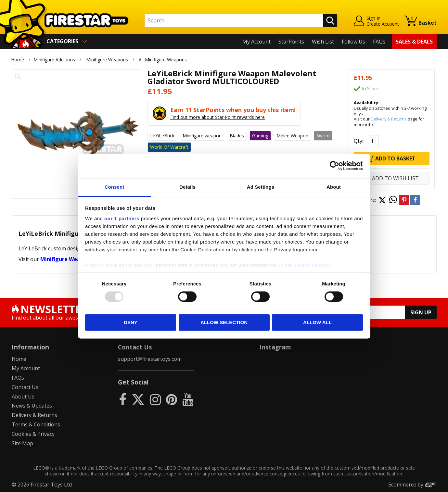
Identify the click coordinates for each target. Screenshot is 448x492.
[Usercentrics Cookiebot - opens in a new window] (334, 166)
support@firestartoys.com (150, 359)
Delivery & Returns (389, 119)
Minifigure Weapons (107, 60)
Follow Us (353, 42)
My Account (256, 42)
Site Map (22, 443)
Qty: (358, 141)
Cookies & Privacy (33, 434)
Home (18, 60)
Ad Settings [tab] (261, 187)
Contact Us (25, 387)
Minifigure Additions (54, 60)
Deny (131, 323)
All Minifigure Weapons (163, 60)
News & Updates (32, 406)
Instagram (275, 347)
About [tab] (334, 187)
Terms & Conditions (36, 424)
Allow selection (224, 323)
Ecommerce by (412, 485)
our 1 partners (122, 218)
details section (312, 265)
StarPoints (291, 42)
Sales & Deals (414, 42)
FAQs (379, 42)
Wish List (323, 42)
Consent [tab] (115, 187)
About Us (23, 397)
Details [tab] (187, 187)
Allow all (317, 323)
